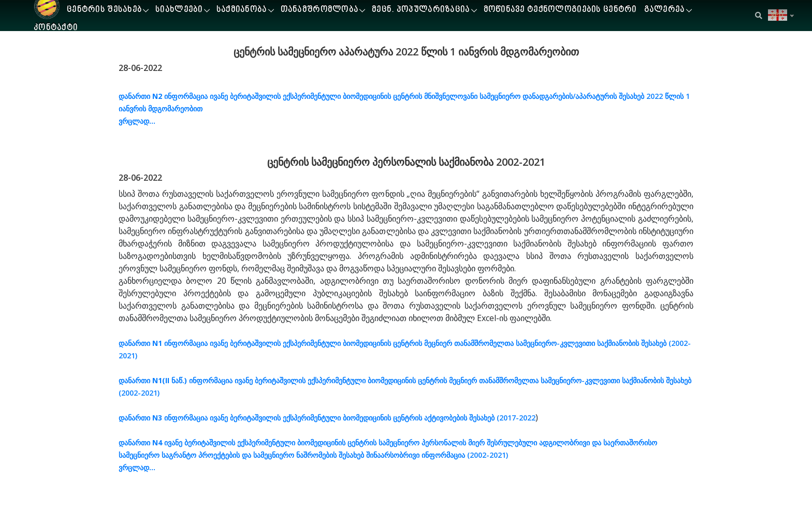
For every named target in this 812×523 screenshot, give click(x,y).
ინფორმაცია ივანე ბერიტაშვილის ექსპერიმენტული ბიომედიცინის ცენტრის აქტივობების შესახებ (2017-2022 (327, 418)
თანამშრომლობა (320, 10)
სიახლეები (179, 10)
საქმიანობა (242, 10)
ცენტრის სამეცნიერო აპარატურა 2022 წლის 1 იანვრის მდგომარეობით (406, 52)
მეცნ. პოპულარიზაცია (421, 10)
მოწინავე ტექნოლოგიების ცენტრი (560, 10)
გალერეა (665, 10)
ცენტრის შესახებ (104, 10)
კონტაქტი (56, 28)
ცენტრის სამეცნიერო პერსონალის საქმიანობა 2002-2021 (406, 162)
